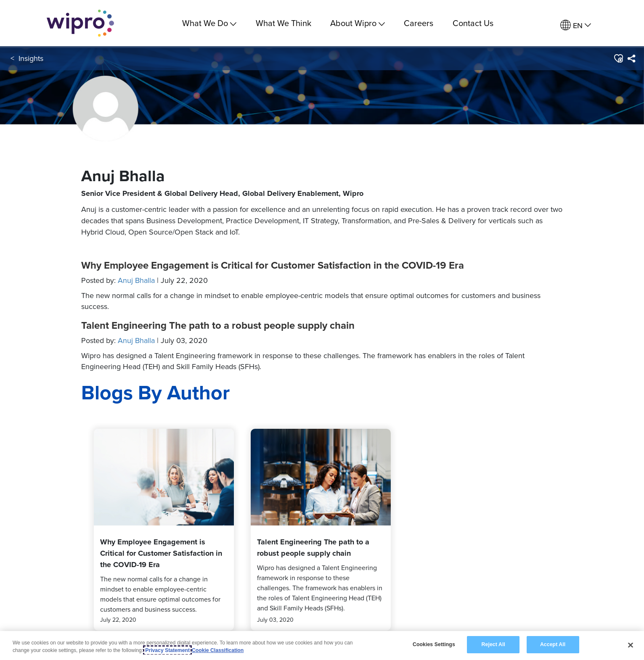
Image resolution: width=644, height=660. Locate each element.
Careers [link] (419, 23)
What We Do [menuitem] (209, 23)
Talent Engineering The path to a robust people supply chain (218, 325)
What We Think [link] (284, 23)
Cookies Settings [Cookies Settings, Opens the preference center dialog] (434, 646)
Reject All (493, 646)
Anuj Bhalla (136, 280)
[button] (618, 58)
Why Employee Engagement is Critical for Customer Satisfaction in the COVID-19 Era (273, 265)
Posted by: (144, 280)
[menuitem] (576, 25)
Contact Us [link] (473, 23)
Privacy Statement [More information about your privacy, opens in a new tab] (167, 651)
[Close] (631, 646)
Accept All (553, 646)
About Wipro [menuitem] (358, 23)
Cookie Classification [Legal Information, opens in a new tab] (218, 651)
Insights (31, 58)
